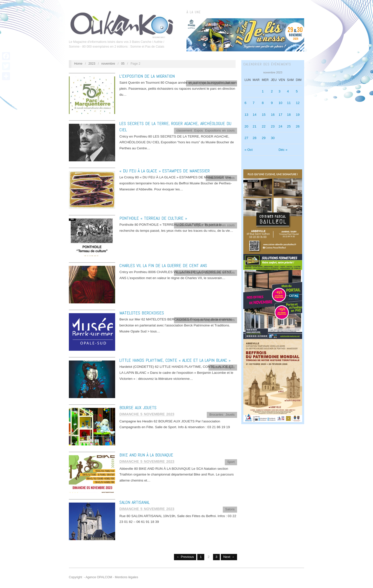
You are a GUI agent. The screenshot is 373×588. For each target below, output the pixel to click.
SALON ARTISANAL (135, 502)
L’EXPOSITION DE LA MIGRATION (147, 76)
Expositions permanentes (217, 83)
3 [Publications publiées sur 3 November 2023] (280, 91)
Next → (229, 557)
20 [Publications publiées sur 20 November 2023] (246, 126)
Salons (230, 509)
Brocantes (216, 415)
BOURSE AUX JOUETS (138, 407)
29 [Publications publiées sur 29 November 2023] (264, 138)
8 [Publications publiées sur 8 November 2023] (263, 103)
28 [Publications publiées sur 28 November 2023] (254, 138)
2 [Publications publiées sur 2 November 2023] (272, 91)
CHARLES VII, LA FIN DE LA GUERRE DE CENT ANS (163, 265)
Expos (193, 83)
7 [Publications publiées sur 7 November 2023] (254, 103)
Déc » (283, 150)
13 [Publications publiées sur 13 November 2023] (246, 115)
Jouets (230, 415)
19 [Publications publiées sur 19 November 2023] (298, 115)
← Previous (185, 557)
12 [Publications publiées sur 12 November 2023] (298, 103)
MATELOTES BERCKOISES (142, 313)
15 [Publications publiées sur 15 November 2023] (264, 115)
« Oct (249, 150)
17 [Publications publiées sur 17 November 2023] (281, 115)
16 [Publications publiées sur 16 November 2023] (273, 115)
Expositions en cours (220, 131)
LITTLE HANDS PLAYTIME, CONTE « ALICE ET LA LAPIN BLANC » (175, 360)
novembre (108, 64)
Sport (231, 462)
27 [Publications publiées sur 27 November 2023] (246, 138)
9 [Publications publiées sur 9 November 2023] (272, 103)
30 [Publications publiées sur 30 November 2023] (273, 138)
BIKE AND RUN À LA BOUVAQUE (146, 455)
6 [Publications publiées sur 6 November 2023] (246, 103)
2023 (92, 64)
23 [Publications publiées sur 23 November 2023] (273, 126)
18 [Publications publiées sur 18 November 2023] (289, 115)
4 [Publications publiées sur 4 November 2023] (288, 91)
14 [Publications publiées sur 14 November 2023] (254, 115)
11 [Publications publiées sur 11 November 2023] (289, 103)
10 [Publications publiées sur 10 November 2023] (281, 103)
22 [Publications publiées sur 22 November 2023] (264, 126)
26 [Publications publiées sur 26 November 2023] (298, 126)
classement (184, 131)
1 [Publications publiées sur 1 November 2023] (263, 91)
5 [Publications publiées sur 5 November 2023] (297, 91)
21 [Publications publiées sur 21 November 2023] (254, 126)
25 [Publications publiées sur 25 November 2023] (289, 126)
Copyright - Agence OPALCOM (90, 577)
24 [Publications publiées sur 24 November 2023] (281, 126)
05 (123, 64)
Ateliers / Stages (223, 367)
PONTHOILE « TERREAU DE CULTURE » (153, 218)
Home (78, 64)
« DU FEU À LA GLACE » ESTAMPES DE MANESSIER (165, 171)
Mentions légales (127, 577)
